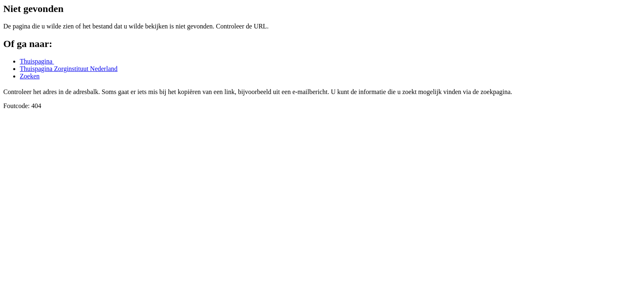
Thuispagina (37, 61)
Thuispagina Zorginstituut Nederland (69, 69)
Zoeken (30, 76)
